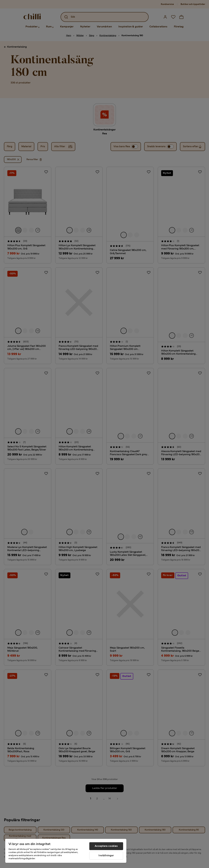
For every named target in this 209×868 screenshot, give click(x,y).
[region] (66, 851)
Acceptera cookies (106, 846)
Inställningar (106, 856)
